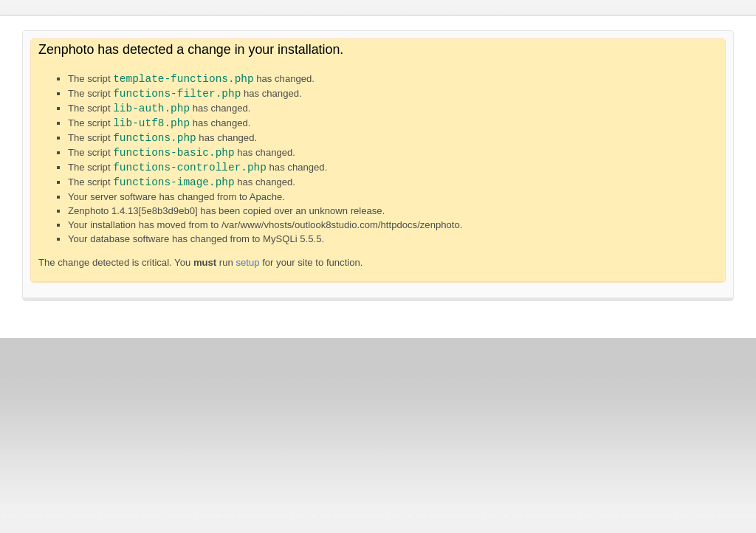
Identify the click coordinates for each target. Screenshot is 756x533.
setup (247, 262)
